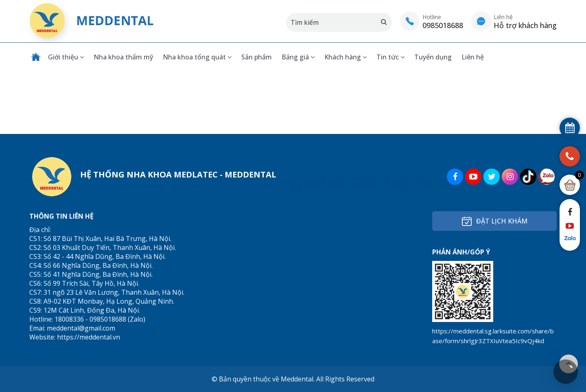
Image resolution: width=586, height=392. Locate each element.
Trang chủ (36, 57)
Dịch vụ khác (341, 241)
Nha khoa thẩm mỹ (123, 57)
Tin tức (390, 57)
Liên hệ (473, 57)
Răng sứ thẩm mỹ (241, 254)
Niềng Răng (233, 241)
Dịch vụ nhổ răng (348, 228)
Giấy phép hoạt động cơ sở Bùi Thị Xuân (293, 101)
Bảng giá (298, 57)
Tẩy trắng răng (238, 266)
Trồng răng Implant (245, 228)
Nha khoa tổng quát (197, 57)
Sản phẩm (257, 57)
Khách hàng (345, 57)
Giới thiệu (66, 57)
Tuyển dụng (433, 57)
